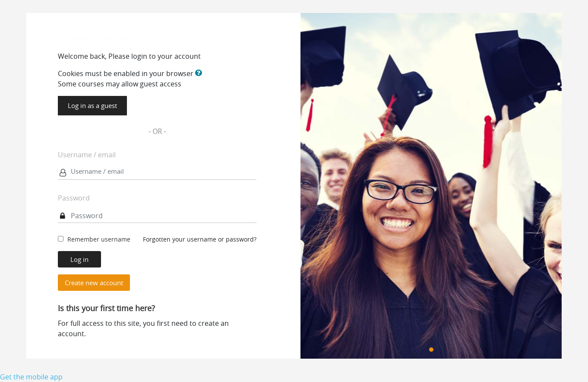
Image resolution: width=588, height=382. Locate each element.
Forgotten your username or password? (200, 239)
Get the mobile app (31, 377)
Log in (79, 259)
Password (74, 198)
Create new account (94, 283)
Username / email (87, 155)
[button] (200, 73)
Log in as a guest (92, 105)
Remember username (99, 239)
